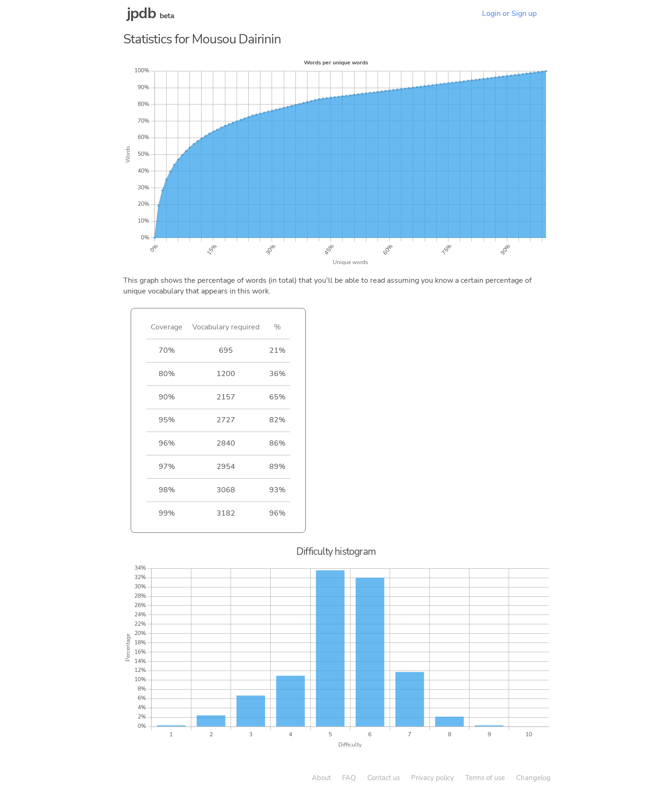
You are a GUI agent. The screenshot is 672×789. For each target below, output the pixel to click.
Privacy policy (433, 778)
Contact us (384, 778)
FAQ (349, 778)
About (321, 778)
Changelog (533, 778)
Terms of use (485, 778)
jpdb (141, 13)
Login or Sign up (509, 14)
